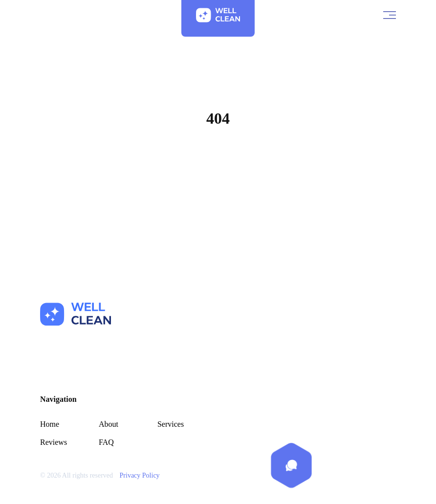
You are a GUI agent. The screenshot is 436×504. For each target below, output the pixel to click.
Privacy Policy (140, 475)
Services (171, 424)
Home (218, 165)
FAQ (106, 442)
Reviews (54, 442)
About (109, 424)
